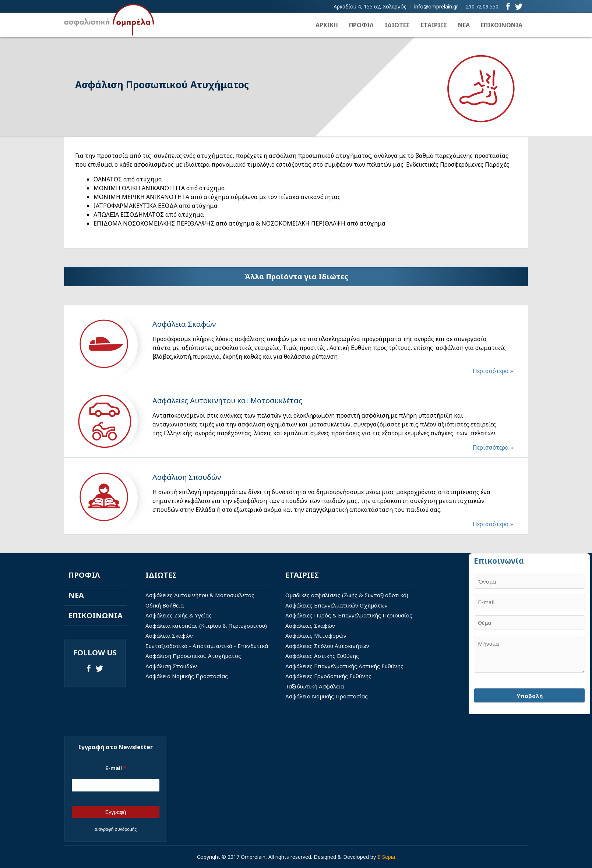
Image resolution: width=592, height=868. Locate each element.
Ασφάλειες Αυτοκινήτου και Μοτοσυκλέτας (227, 401)
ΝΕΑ (464, 25)
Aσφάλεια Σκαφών (184, 324)
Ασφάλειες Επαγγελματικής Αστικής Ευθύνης (344, 666)
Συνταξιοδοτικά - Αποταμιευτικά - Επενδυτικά (207, 646)
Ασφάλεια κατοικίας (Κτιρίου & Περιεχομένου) (206, 626)
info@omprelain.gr (436, 6)
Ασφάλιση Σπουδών (187, 477)
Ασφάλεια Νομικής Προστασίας (187, 676)
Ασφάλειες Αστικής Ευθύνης (322, 656)
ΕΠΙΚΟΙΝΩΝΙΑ (502, 25)
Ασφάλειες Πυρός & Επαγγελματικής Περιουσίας (349, 615)
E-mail (116, 768)
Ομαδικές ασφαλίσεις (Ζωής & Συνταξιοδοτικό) (347, 595)
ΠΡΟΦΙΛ (361, 25)
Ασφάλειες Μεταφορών (316, 635)
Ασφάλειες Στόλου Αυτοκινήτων (327, 646)
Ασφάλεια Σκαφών (169, 635)
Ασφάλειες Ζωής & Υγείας (179, 615)
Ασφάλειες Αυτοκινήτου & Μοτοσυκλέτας (200, 595)
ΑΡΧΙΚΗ (327, 25)
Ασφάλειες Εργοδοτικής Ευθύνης (328, 676)
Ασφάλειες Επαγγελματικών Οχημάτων (336, 605)
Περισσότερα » (493, 371)
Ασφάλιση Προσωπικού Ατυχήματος (193, 656)
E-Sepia (386, 857)
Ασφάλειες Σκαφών (310, 626)
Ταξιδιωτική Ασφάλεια (315, 686)
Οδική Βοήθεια (165, 605)
